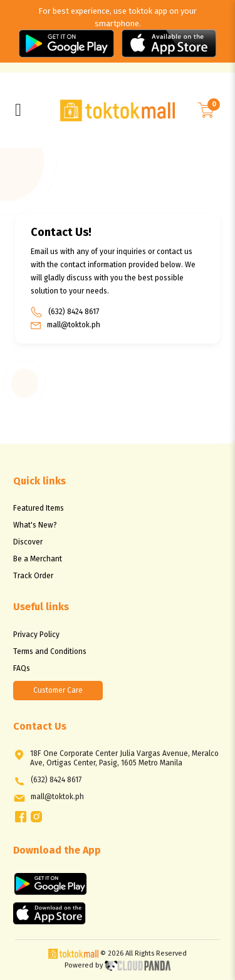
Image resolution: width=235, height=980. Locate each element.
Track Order (33, 576)
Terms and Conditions (50, 651)
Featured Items (39, 508)
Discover (28, 542)
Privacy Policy (36, 635)
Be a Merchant (38, 559)
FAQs (22, 668)
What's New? (35, 525)
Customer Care (58, 690)
